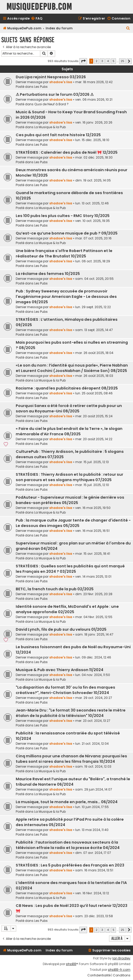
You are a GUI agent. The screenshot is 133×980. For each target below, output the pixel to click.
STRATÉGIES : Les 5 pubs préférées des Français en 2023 (70, 865)
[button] (83, 61)
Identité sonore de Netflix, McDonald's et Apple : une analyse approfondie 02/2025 (67, 609)
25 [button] (122, 61)
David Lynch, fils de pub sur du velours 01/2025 (61, 629)
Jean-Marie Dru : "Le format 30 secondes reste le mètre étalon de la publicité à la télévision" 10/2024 (71, 713)
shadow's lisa (61, 82)
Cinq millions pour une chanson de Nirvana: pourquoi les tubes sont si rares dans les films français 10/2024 (71, 759)
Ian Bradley (121, 958)
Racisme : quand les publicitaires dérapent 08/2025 (67, 388)
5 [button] (114, 61)
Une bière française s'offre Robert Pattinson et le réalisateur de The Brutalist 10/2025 (64, 253)
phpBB (71, 964)
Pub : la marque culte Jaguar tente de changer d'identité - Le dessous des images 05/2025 (73, 523)
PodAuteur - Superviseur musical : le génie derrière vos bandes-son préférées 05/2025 (70, 500)
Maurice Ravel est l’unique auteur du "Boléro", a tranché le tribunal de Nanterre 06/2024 (73, 782)
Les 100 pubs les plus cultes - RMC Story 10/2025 (63, 216)
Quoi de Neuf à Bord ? (51, 104)
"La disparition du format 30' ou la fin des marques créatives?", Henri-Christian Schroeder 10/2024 (65, 690)
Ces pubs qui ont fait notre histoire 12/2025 (58, 135)
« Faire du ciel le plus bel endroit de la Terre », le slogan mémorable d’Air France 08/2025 (69, 431)
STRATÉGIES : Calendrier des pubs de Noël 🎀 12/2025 (67, 152)
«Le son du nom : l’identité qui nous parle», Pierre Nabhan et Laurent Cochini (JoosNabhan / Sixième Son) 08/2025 (72, 368)
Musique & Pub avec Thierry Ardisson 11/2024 (60, 670)
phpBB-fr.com (119, 970)
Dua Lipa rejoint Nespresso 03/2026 (51, 77)
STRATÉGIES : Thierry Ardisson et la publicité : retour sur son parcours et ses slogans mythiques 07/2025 (69, 477)
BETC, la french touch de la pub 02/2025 (55, 589)
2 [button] (97, 61)
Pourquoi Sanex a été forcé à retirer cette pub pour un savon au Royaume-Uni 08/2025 (69, 408)
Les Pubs (41, 87)
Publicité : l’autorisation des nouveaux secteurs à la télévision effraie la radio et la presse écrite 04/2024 (68, 845)
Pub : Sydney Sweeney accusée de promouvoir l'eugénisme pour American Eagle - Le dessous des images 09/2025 (66, 297)
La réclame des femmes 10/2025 (48, 274)
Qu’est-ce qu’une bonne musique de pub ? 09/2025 (67, 233)
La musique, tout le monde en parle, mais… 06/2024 (67, 802)
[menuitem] (37, 19)
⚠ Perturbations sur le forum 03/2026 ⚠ (55, 94)
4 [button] (108, 61)
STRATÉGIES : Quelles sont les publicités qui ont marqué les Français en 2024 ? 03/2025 (70, 569)
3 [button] (102, 61)
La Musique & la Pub (50, 127)
